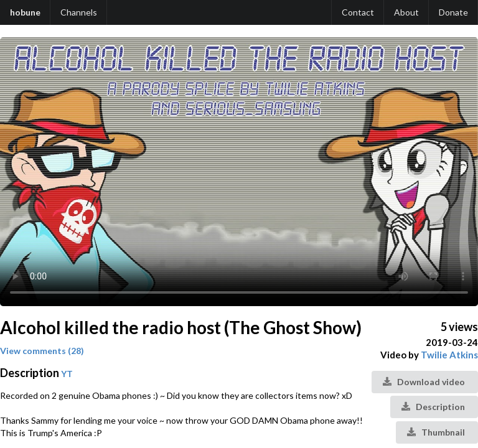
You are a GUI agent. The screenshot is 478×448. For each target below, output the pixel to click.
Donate (453, 12)
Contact (358, 12)
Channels (79, 12)
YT (67, 374)
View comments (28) (42, 351)
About (406, 12)
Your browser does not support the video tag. (239, 172)
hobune (25, 12)
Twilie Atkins (449, 355)
